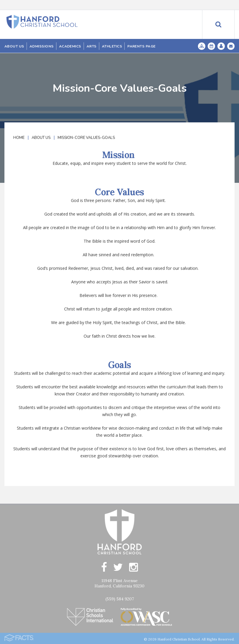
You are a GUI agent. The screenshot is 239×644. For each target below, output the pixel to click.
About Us (41, 138)
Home (19, 138)
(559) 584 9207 (120, 599)
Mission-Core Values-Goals (86, 138)
